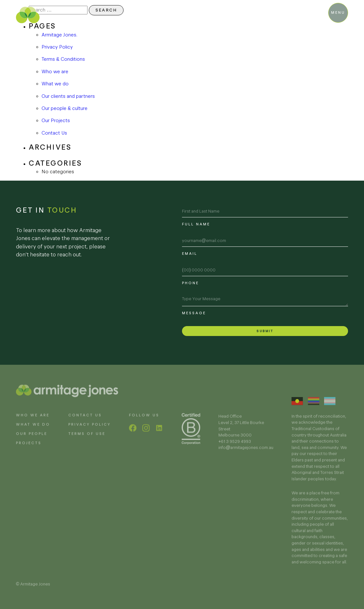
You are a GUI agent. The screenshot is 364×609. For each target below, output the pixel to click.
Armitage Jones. (59, 35)
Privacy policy (90, 429)
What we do (55, 84)
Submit (265, 331)
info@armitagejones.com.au (246, 452)
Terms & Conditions (63, 59)
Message (194, 313)
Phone (190, 283)
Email (190, 254)
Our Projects (56, 120)
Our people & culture (64, 108)
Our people (32, 438)
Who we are (55, 71)
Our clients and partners (68, 96)
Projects (29, 448)
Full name (196, 224)
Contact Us (54, 133)
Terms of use (87, 438)
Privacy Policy (57, 47)
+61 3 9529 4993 (235, 446)
